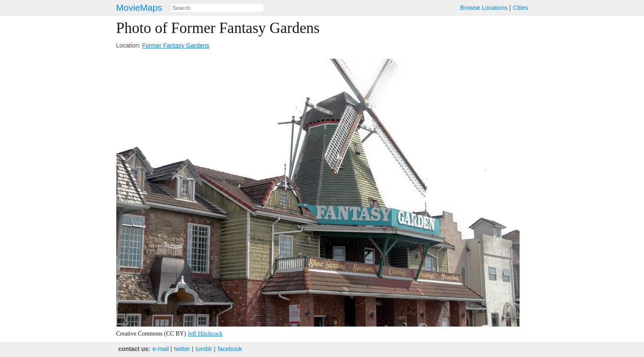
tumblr (204, 349)
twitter (182, 349)
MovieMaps (139, 7)
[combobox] (218, 8)
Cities (520, 8)
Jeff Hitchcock (205, 334)
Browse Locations (484, 8)
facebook (230, 349)
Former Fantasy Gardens (175, 45)
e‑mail (160, 349)
